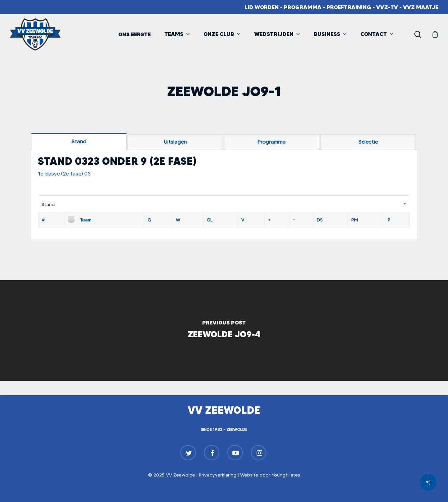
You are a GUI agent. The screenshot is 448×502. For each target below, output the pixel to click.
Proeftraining (349, 7)
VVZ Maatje (421, 7)
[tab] (79, 141)
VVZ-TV (387, 7)
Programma (303, 7)
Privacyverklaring (218, 475)
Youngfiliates (286, 475)
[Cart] (435, 34)
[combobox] (224, 204)
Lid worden (262, 7)
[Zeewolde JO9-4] (224, 331)
